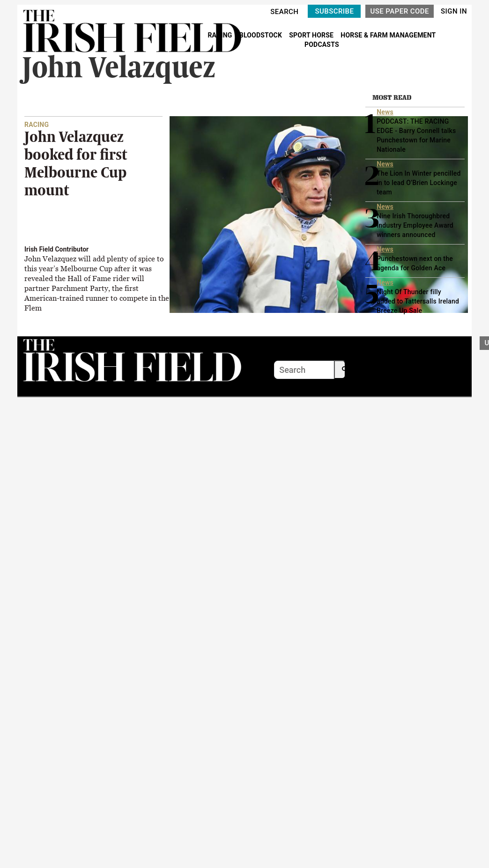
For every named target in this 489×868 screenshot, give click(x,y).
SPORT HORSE (312, 35)
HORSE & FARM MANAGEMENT (388, 35)
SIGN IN (454, 11)
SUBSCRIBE (334, 11)
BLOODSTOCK (262, 35)
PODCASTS (322, 45)
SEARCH (284, 12)
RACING (221, 35)
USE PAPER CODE (400, 11)
